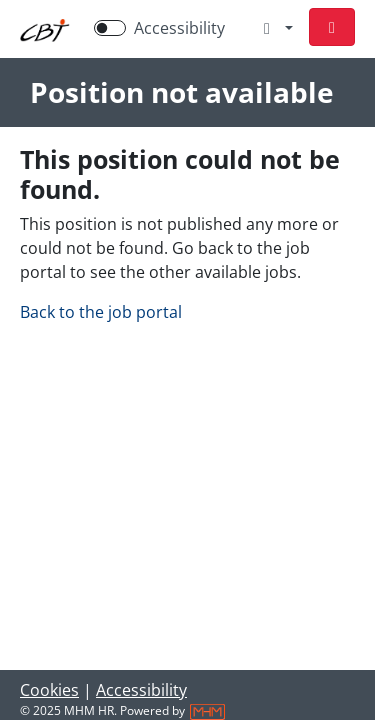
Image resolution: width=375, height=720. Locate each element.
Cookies (49, 690)
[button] (332, 27)
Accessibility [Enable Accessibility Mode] (179, 28)
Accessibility (141, 690)
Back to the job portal (101, 312)
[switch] (110, 28)
